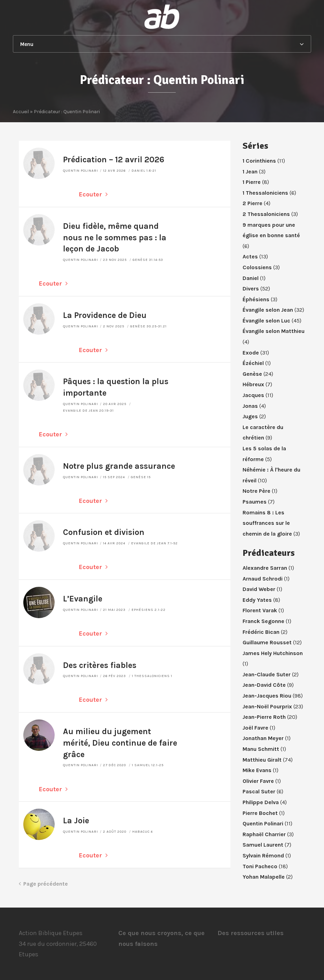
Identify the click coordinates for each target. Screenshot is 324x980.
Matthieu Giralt (262, 760)
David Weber (259, 589)
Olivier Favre (258, 781)
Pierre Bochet (260, 813)
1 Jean (250, 172)
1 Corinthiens (259, 161)
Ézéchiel (253, 363)
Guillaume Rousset (267, 642)
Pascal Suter (259, 791)
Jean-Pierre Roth (264, 717)
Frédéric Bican (261, 632)
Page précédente (43, 884)
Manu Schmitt (261, 749)
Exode (251, 353)
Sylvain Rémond (263, 855)
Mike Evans (257, 770)
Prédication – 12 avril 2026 (114, 160)
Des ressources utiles (251, 933)
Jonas (250, 406)
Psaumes (255, 502)
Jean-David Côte (264, 685)
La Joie (76, 821)
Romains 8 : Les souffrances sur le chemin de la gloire (267, 523)
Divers (251, 289)
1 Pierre (252, 182)
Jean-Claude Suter (267, 674)
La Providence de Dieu (105, 315)
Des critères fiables (100, 665)
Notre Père (256, 491)
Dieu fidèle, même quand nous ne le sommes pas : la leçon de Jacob (115, 238)
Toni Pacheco (260, 866)
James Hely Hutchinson (273, 653)
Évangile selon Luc (266, 321)
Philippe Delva (261, 802)
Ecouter (93, 194)
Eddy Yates (257, 600)
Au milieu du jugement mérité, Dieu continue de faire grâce (120, 743)
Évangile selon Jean (268, 310)
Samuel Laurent (263, 845)
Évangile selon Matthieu (274, 331)
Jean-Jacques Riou (267, 696)
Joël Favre (255, 728)
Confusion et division (104, 532)
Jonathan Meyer (263, 738)
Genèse (252, 374)
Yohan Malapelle (264, 877)
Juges (250, 416)
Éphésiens (256, 299)
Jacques (253, 395)
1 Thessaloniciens (265, 193)
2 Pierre (252, 203)
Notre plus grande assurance (119, 466)
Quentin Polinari (81, 171)
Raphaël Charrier (264, 834)
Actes (250, 256)
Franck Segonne (263, 621)
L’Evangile (83, 599)
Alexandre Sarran (265, 568)
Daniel (251, 278)
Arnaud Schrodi (263, 579)
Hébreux (253, 384)
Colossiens (257, 267)
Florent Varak (260, 610)
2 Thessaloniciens (266, 214)
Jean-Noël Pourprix (267, 706)
